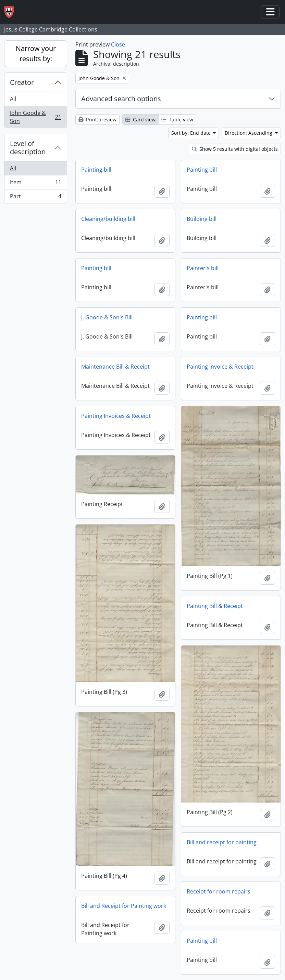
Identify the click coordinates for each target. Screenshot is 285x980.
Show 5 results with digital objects (235, 149)
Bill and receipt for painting (222, 842)
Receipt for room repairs (219, 891)
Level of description (28, 148)
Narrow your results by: (36, 54)
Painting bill (96, 170)
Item (35, 184)
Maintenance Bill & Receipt (115, 367)
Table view (177, 120)
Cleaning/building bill (108, 219)
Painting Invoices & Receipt (116, 416)
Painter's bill (203, 268)
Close (118, 44)
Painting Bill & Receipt (215, 606)
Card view (140, 120)
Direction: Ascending (249, 133)
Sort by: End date (192, 133)
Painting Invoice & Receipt (220, 367)
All (13, 99)
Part (35, 198)
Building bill (202, 219)
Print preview (97, 120)
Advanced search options (121, 99)
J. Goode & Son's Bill (107, 317)
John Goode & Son (35, 117)
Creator (22, 82)
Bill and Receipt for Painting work (124, 906)
